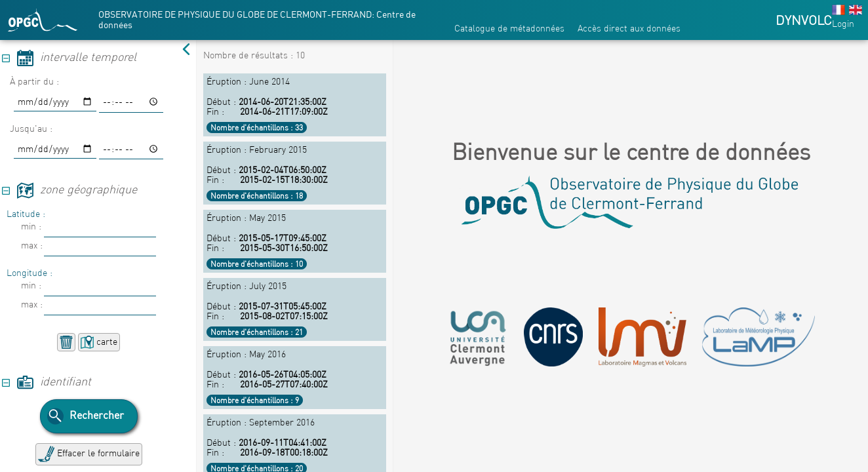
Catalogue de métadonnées (509, 28)
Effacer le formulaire (89, 454)
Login (843, 24)
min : (31, 226)
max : (32, 245)
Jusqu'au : (31, 128)
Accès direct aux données (629, 28)
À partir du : (34, 81)
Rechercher (86, 416)
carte (99, 342)
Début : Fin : (295, 104)
